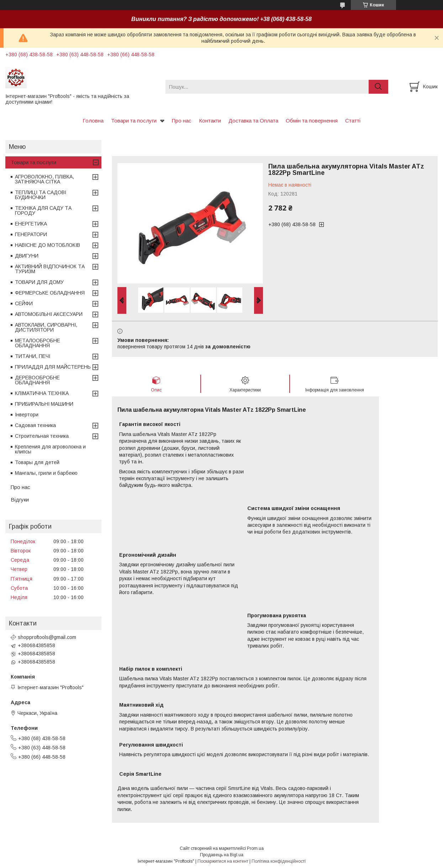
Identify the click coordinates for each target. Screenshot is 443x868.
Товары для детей (37, 462)
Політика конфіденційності (279, 861)
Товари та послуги (134, 121)
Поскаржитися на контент (223, 861)
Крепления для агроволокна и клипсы (50, 449)
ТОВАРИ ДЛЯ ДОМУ (39, 282)
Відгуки (20, 500)
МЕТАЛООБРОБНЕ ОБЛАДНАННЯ (38, 343)
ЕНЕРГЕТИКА (31, 224)
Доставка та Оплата (253, 121)
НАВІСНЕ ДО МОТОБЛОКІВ (48, 245)
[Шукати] (378, 87)
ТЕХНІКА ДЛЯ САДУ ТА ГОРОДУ (43, 210)
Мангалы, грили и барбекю (46, 473)
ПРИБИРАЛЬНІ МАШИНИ (44, 404)
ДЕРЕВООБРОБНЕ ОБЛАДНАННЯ (37, 380)
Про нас (182, 121)
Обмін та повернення (312, 121)
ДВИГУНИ (27, 256)
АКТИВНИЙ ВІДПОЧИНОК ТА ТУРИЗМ (50, 269)
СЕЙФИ (24, 303)
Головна (93, 121)
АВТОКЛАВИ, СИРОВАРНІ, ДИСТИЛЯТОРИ (46, 327)
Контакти (210, 121)
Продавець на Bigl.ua (222, 855)
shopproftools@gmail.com (47, 637)
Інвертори (27, 415)
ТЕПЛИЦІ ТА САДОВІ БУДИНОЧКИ (41, 195)
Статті (353, 121)
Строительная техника (42, 436)
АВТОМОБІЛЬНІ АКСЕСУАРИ (49, 314)
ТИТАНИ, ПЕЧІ (33, 356)
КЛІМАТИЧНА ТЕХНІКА (42, 393)
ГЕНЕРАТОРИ (31, 234)
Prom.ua (255, 848)
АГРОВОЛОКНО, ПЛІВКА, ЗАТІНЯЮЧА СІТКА (44, 179)
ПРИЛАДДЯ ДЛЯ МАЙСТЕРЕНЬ (53, 367)
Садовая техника (35, 425)
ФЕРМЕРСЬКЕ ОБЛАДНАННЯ (50, 293)
